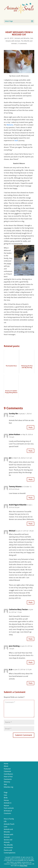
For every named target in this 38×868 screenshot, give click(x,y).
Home (6, 763)
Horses (6, 800)
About (6, 766)
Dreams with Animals (13, 41)
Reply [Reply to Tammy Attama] (31, 498)
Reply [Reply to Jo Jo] (31, 683)
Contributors (8, 774)
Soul (16, 140)
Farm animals (9, 808)
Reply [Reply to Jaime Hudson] (31, 451)
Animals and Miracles (22, 38)
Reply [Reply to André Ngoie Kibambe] (31, 524)
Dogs (6, 792)
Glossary (7, 782)
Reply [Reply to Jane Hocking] (31, 662)
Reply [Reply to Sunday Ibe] (31, 427)
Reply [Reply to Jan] (31, 479)
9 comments (23, 43)
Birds (6, 798)
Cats (32, 38)
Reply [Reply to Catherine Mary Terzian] (31, 639)
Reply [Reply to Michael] (31, 602)
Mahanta (10, 125)
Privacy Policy (23, 866)
